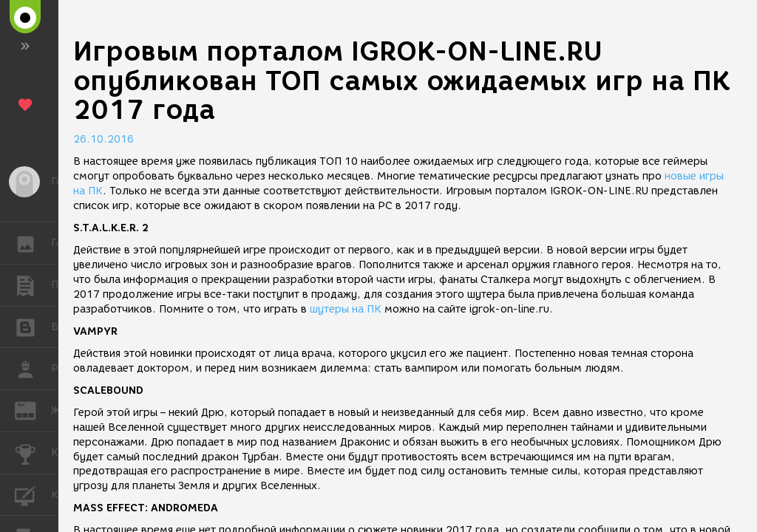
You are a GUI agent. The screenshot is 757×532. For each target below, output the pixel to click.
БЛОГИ (33, 326)
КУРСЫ (33, 494)
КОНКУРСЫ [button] (33, 453)
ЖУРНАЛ (33, 410)
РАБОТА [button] (33, 369)
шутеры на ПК (346, 309)
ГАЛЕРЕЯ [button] (33, 243)
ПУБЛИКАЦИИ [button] (33, 285)
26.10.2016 (103, 139)
